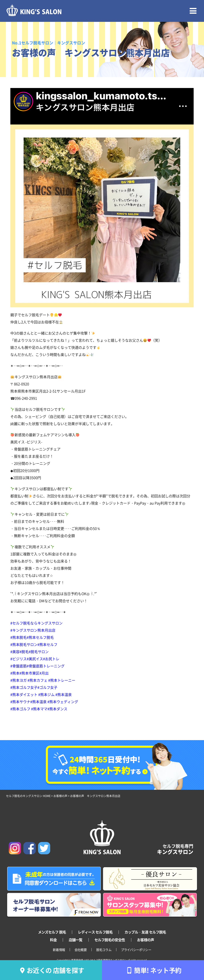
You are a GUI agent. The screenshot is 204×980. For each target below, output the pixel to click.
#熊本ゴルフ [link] (20, 709)
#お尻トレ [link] (51, 659)
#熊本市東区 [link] (29, 673)
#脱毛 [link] (24, 652)
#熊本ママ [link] (39, 709)
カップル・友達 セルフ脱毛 (145, 932)
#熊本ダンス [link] (57, 709)
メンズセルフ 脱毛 (52, 932)
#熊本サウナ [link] (20, 702)
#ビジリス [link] (19, 659)
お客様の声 (146, 940)
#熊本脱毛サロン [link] (24, 644)
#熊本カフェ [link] (37, 680)
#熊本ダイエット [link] (24, 694)
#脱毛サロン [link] (39, 652)
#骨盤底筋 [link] (19, 666)
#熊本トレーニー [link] (62, 680)
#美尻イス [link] (35, 659)
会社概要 (81, 950)
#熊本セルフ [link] (47, 644)
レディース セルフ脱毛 (95, 932)
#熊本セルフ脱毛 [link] (40, 637)
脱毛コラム (104, 950)
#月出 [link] (44, 673)
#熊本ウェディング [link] (63, 702)
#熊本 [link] (15, 673)
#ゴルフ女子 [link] (47, 687)
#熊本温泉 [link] (64, 694)
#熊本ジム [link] (46, 694)
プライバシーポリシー (136, 950)
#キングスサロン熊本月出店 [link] (33, 630)
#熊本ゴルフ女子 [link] (24, 687)
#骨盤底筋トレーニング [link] (46, 666)
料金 (53, 940)
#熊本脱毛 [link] (19, 637)
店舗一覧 (76, 940)
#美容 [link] (15, 652)
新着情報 (59, 950)
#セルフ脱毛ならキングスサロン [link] (36, 623)
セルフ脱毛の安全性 (110, 940)
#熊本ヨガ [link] (19, 680)
